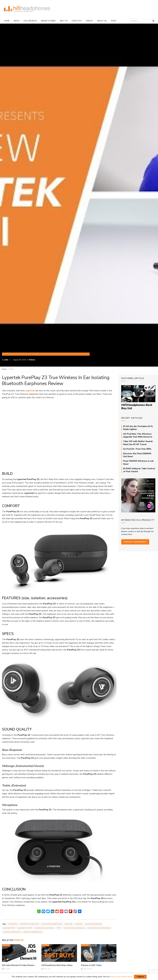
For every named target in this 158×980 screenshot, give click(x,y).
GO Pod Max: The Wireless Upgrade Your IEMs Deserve (138, 435)
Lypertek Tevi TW (25, 928)
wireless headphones (33, 932)
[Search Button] (154, 21)
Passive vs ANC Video (91, 965)
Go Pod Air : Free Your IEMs (137, 449)
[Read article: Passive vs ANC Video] (99, 953)
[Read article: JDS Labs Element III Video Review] (20, 953)
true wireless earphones (74, 928)
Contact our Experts (135, 542)
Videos (89, 21)
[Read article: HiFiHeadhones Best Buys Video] (59, 953)
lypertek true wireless (44, 928)
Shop (114, 21)
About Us (102, 21)
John (6, 360)
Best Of (64, 21)
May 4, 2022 (6, 969)
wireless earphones (12, 932)
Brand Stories (48, 21)
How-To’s (77, 21)
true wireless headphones (99, 928)
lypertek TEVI (9, 928)
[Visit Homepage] (27, 9)
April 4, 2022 (46, 969)
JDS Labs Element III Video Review (18, 965)
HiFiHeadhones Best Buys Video (57, 965)
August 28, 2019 (20, 360)
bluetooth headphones (52, 924)
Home (7, 21)
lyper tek (68, 924)
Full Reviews (30, 21)
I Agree (140, 977)
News (17, 21)
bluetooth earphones (29, 924)
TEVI (59, 928)
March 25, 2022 (86, 969)
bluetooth (13, 924)
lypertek (79, 924)
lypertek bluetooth (93, 924)
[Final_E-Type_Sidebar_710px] (138, 495)
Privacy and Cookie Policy (121, 977)
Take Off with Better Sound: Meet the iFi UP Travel (138, 443)
